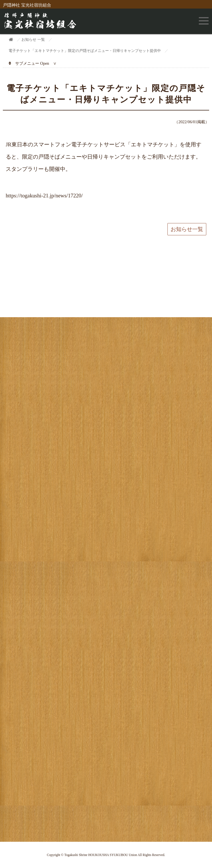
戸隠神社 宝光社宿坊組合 (27, 5)
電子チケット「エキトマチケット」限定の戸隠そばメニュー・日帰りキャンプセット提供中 (85, 51)
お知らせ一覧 (187, 229)
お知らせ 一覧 (33, 40)
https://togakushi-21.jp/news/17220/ (44, 196)
